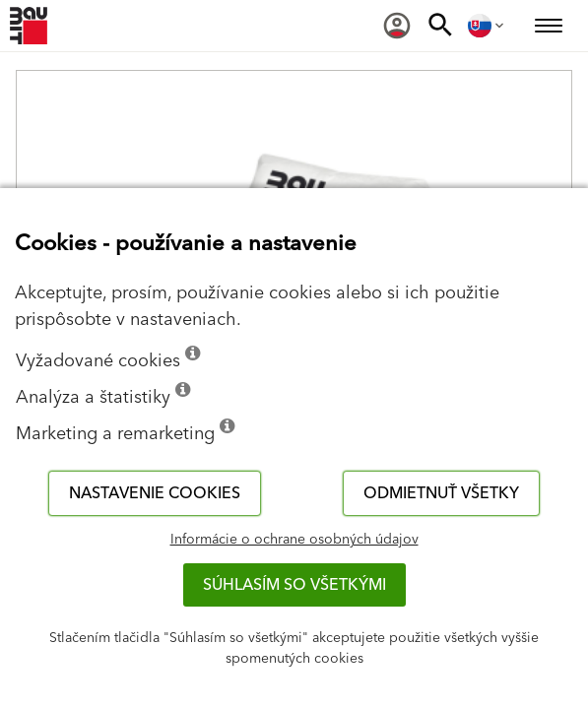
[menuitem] (397, 26)
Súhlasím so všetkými (294, 585)
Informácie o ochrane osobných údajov (294, 540)
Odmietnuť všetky (441, 493)
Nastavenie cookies (155, 493)
